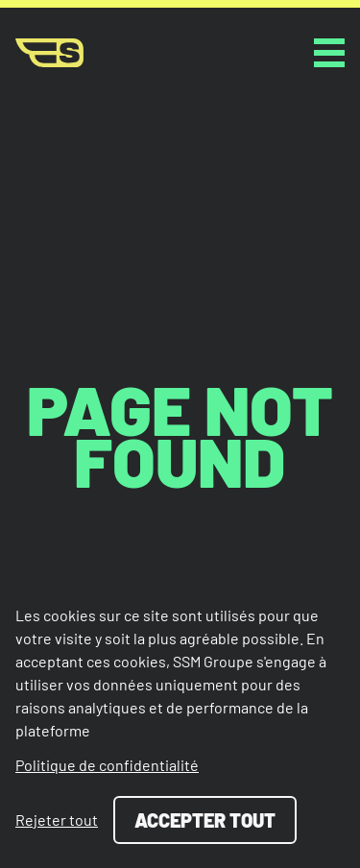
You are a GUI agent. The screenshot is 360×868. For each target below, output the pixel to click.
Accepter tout (205, 820)
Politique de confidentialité (107, 765)
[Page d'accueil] (49, 53)
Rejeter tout (57, 820)
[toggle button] (329, 53)
